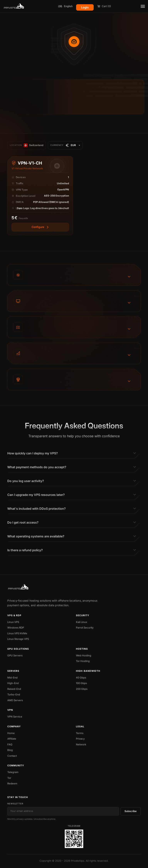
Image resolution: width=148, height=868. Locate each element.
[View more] (40, 230)
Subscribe (131, 811)
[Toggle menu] (143, 6)
